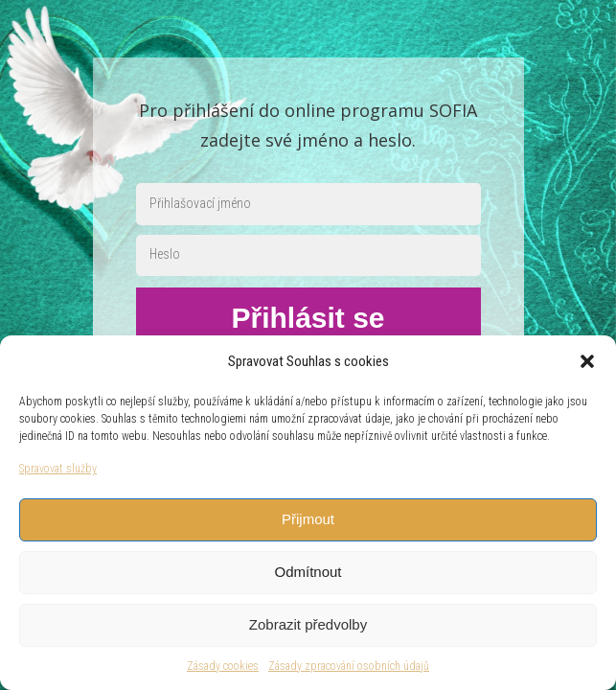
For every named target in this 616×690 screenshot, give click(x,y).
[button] (587, 361)
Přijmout (308, 519)
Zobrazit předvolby (308, 624)
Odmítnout (308, 572)
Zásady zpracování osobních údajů (349, 666)
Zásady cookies (223, 666)
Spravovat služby (58, 469)
